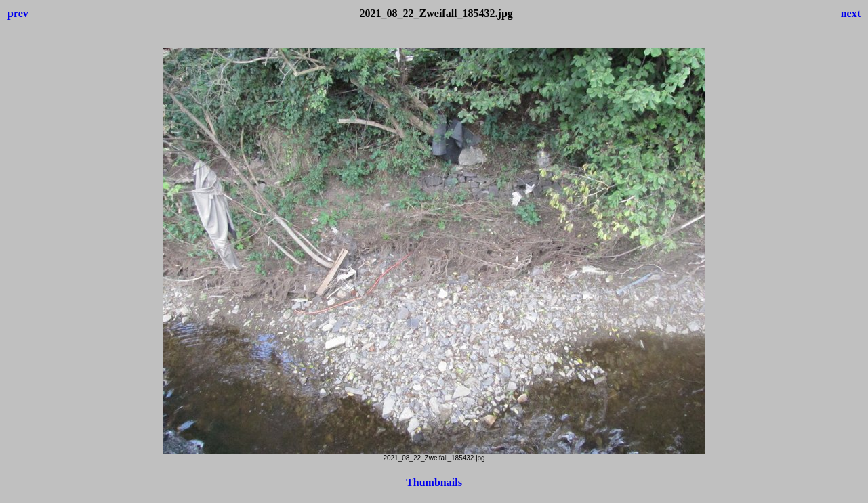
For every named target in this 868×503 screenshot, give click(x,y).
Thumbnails (434, 482)
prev (18, 13)
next (851, 13)
